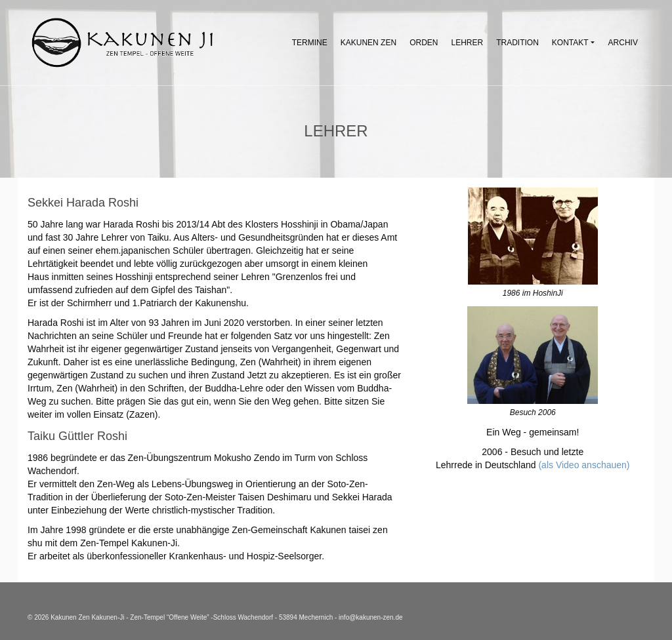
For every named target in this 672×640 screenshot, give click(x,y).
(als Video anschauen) (584, 465)
